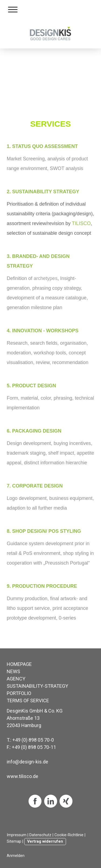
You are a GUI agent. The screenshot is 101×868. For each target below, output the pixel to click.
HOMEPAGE (19, 664)
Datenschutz (40, 835)
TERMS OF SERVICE (28, 701)
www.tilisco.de (22, 776)
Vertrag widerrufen (45, 841)
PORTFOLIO (19, 693)
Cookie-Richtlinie (69, 835)
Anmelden (16, 856)
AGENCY (16, 679)
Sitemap (14, 841)
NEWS (13, 671)
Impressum (17, 835)
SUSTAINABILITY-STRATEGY (37, 686)
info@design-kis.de (27, 762)
